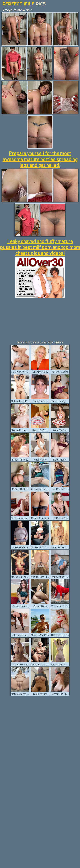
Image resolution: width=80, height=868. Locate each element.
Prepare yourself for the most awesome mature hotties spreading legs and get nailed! (40, 159)
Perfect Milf (24, 4)
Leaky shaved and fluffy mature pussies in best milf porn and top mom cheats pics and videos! (40, 247)
